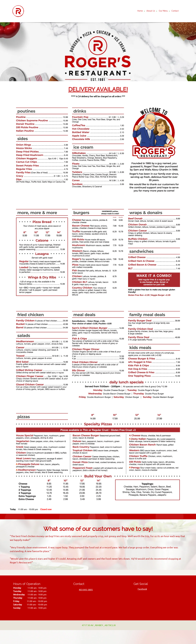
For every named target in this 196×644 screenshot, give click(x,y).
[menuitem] (140, 11)
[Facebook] (142, 589)
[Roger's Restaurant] (18, 11)
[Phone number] (84, 590)
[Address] (97, 625)
